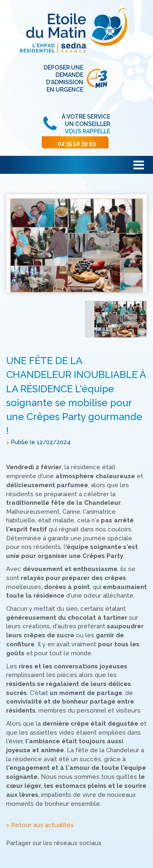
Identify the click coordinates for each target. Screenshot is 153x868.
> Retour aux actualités (40, 825)
